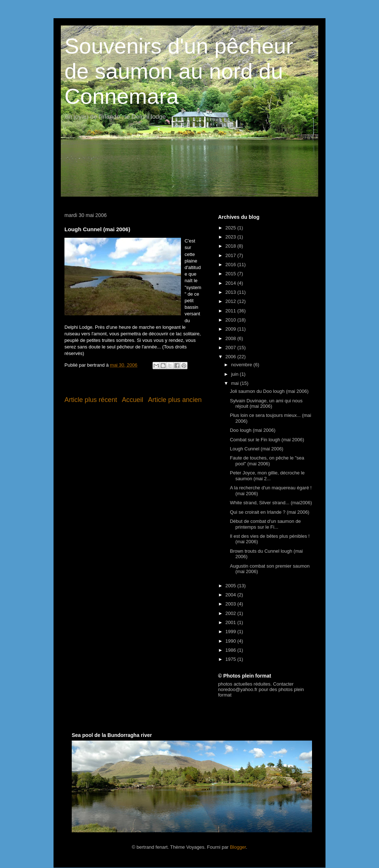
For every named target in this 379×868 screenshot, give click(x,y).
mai (236, 383)
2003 (231, 604)
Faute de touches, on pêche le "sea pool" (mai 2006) (267, 461)
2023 (231, 237)
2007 (231, 348)
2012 (231, 301)
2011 (231, 311)
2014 (231, 283)
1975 (231, 659)
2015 (231, 274)
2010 (231, 320)
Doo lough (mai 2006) (252, 430)
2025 (231, 228)
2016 (231, 265)
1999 (231, 632)
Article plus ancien (175, 400)
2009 (231, 329)
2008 (231, 338)
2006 (231, 357)
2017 (231, 255)
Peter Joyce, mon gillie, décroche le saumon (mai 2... (267, 476)
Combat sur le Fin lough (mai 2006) (267, 440)
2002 (231, 613)
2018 (231, 246)
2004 (231, 595)
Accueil (133, 400)
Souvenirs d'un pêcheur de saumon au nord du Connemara (179, 71)
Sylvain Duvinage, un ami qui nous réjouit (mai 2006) (266, 404)
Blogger (238, 847)
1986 (231, 650)
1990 (231, 641)
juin (236, 374)
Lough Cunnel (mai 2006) (256, 449)
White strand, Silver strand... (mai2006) (271, 503)
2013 (231, 292)
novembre (242, 365)
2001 (231, 622)
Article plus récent (91, 400)
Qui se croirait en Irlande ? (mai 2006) (269, 512)
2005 (231, 586)
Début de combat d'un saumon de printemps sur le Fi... (265, 524)
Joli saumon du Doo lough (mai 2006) (269, 391)
